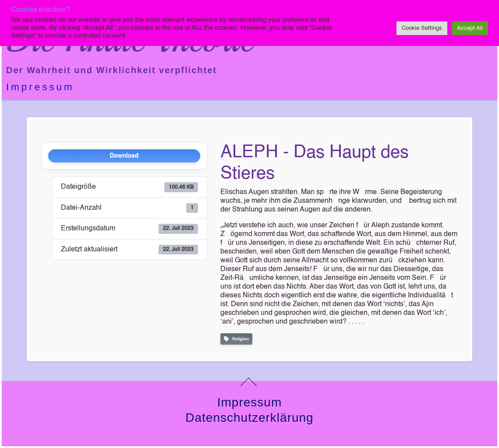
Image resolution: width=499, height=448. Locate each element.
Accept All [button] (470, 28)
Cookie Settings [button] (422, 28)
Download (124, 156)
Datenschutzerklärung (249, 418)
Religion (236, 339)
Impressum (40, 87)
